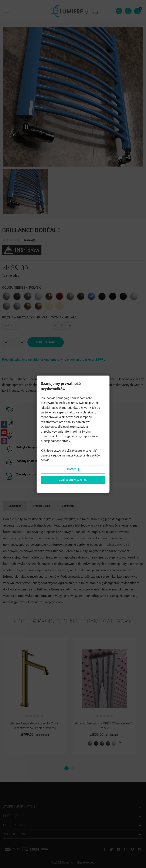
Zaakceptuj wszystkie (73, 480)
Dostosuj (73, 469)
